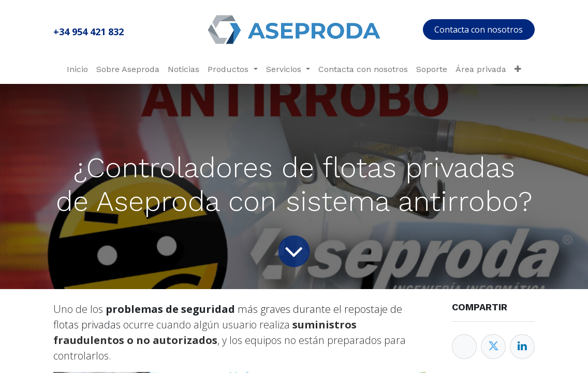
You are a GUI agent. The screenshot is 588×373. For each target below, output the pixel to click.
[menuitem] (77, 69)
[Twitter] (493, 347)
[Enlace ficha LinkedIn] (522, 347)
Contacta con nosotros (479, 30)
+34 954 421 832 (89, 32)
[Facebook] (464, 347)
